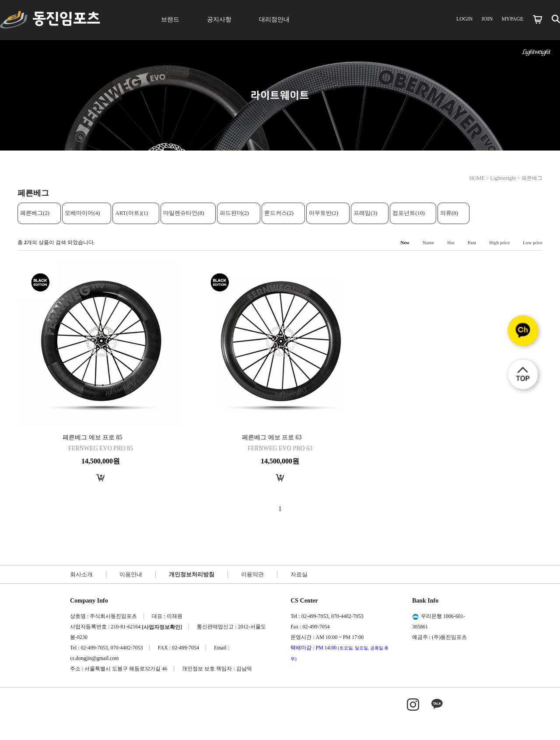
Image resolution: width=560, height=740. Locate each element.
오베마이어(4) (82, 213)
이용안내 (131, 574)
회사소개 (81, 574)
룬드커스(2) (279, 213)
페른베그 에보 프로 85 (93, 437)
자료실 (299, 574)
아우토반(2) (324, 213)
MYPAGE (512, 19)
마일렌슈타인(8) (184, 213)
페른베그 (532, 178)
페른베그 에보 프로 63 (272, 437)
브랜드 (170, 19)
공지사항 (219, 19)
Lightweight (503, 178)
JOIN (487, 19)
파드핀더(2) (234, 213)
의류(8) (449, 213)
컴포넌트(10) (409, 213)
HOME (477, 178)
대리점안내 (274, 19)
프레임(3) (365, 213)
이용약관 (252, 574)
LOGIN (464, 19)
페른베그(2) (35, 213)
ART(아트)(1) (131, 213)
